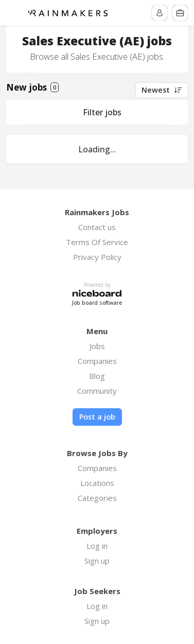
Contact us (97, 227)
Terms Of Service (97, 242)
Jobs (97, 346)
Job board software (97, 303)
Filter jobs (102, 112)
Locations (97, 483)
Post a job (97, 417)
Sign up (97, 561)
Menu (14, 13)
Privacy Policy (97, 257)
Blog (97, 376)
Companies (97, 361)
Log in (97, 546)
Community (97, 391)
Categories (97, 498)
